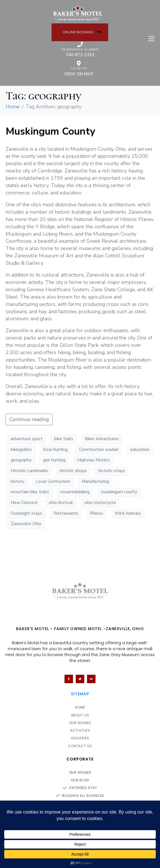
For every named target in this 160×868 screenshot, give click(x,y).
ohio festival (61, 503)
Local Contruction (53, 481)
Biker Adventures (102, 439)
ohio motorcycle (100, 503)
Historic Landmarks (29, 471)
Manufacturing (95, 481)
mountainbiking (75, 492)
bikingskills (21, 450)
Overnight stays (26, 513)
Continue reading (29, 419)
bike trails (64, 439)
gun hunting (54, 460)
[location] (79, 63)
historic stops (112, 471)
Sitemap (80, 694)
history (17, 481)
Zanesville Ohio (26, 524)
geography (21, 460)
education (140, 450)
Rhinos (96, 513)
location (79, 69)
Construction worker (99, 450)
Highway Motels (94, 460)
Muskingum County (50, 131)
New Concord (24, 503)
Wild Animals (128, 513)
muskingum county (119, 492)
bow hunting (55, 450)
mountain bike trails (30, 492)
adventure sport (27, 439)
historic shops (73, 471)
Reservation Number (80, 50)
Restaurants (66, 513)
